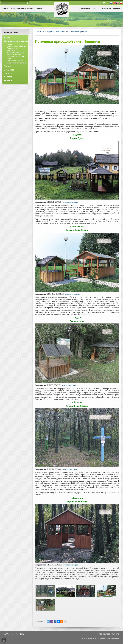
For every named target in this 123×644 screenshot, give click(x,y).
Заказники (85, 8)
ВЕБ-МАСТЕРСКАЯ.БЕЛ (109, 634)
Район (5, 8)
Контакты (106, 8)
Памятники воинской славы (15, 57)
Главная (38, 31)
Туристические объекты (16, 46)
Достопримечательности (22, 8)
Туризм (39, 8)
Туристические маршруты (76, 31)
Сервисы (117, 8)
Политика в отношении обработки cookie (101, 638)
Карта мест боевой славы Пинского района (16, 62)
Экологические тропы (15, 52)
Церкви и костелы (14, 54)
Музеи (9, 44)
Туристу (96, 8)
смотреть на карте (71, 202)
